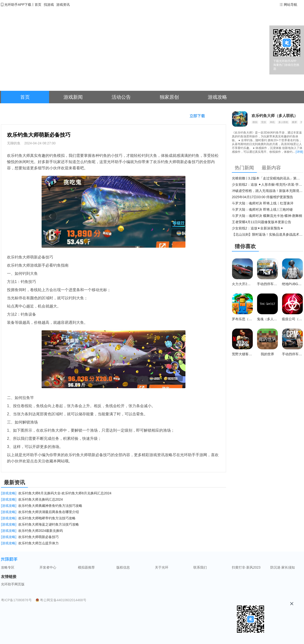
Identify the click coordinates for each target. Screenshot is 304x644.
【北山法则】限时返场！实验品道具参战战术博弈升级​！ (267, 234)
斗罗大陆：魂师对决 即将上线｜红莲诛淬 (263, 203)
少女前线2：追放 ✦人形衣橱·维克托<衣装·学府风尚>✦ (267, 184)
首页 (38, 5)
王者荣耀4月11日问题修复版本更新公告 (262, 222)
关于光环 (162, 567)
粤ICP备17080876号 (16, 600)
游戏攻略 (217, 97)
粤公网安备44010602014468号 (63, 600)
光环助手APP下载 (18, 5)
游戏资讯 (63, 5)
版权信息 (123, 567)
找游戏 (49, 5)
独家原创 (169, 97)
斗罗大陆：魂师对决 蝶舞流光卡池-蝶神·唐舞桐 (267, 216)
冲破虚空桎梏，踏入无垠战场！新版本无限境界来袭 (267, 191)
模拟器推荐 (86, 567)
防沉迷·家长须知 (283, 567)
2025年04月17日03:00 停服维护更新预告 (263, 197)
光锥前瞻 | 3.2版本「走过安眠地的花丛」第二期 (267, 178)
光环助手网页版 (13, 584)
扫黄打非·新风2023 (246, 567)
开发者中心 (48, 567)
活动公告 (121, 97)
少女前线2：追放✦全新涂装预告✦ (258, 228)
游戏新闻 (73, 97)
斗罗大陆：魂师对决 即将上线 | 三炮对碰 (262, 209)
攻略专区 (8, 567)
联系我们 (200, 567)
